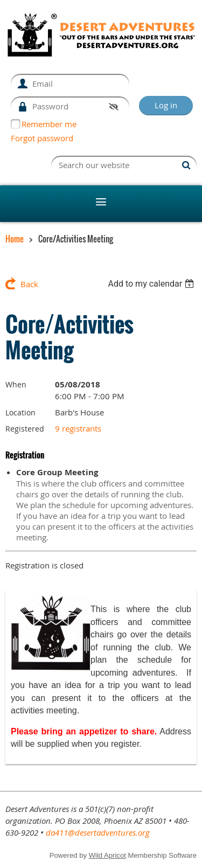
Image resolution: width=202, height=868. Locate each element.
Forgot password (42, 138)
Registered (25, 429)
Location (20, 412)
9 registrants (78, 428)
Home (15, 239)
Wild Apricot (107, 855)
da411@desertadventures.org (98, 832)
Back (29, 284)
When (16, 384)
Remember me (49, 124)
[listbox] (152, 284)
